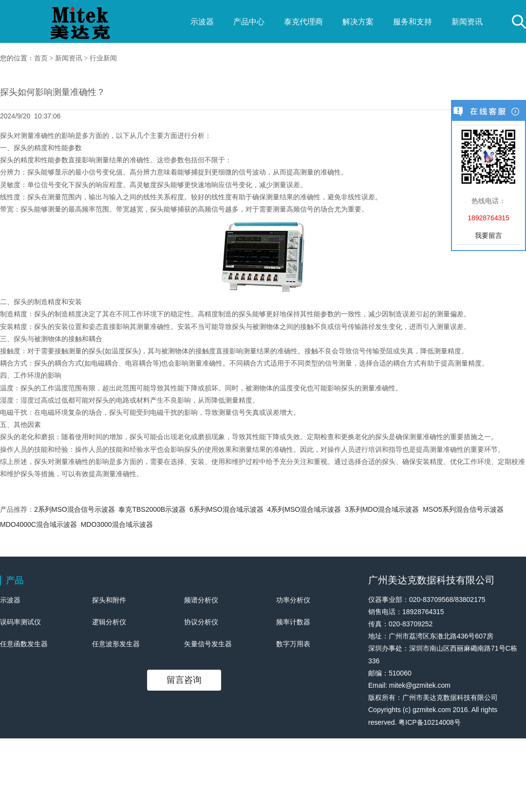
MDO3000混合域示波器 (117, 524)
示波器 (202, 22)
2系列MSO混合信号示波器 (75, 509)
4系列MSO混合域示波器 (304, 509)
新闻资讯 (467, 22)
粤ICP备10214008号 (430, 722)
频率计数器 (293, 622)
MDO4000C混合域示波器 (38, 524)
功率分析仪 (293, 600)
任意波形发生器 (116, 644)
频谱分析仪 (201, 600)
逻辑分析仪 (109, 622)
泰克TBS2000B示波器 (152, 509)
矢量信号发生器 (208, 644)
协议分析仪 (201, 622)
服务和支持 (413, 22)
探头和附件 (109, 600)
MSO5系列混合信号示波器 (463, 509)
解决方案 (358, 22)
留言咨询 (184, 680)
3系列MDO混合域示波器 (382, 509)
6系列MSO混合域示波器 (226, 509)
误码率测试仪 (20, 622)
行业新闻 (103, 58)
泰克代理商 (303, 22)
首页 (41, 58)
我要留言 (488, 235)
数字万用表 (293, 644)
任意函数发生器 (24, 644)
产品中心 (249, 22)
